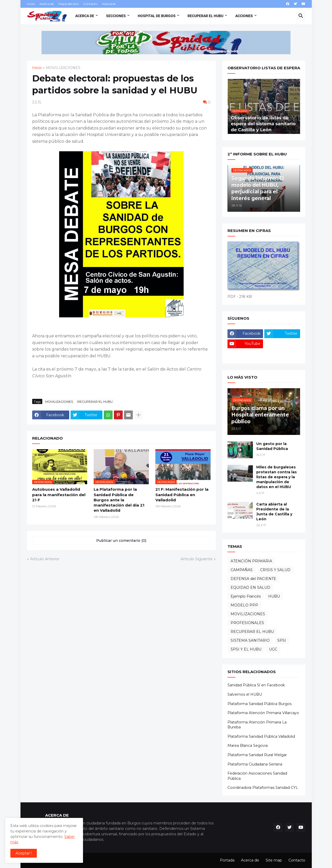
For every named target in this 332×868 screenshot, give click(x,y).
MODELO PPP (244, 605)
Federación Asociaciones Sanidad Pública (257, 776)
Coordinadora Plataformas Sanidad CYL (263, 788)
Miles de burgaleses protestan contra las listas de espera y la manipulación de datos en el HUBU (276, 477)
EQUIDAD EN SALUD (250, 587)
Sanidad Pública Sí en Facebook (256, 685)
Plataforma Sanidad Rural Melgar (257, 755)
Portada (227, 860)
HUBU (274, 596)
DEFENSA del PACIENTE (253, 579)
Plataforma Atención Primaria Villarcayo (263, 713)
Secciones (116, 16)
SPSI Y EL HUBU (246, 649)
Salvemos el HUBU (245, 694)
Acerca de (47, 4)
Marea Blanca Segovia (248, 746)
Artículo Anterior (45, 559)
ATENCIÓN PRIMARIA (251, 561)
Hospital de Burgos (157, 16)
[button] (301, 16)
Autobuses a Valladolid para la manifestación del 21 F (59, 495)
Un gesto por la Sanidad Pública (272, 446)
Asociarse (109, 4)
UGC (273, 649)
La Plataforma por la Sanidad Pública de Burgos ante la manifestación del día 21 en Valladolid (119, 500)
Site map (274, 860)
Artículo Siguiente (197, 559)
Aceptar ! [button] (24, 853)
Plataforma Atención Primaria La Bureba (257, 725)
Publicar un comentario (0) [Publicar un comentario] (121, 541)
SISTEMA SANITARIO (250, 640)
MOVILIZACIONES (63, 68)
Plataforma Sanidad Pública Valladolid (261, 736)
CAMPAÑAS (242, 570)
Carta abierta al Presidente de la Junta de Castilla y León (274, 512)
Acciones (244, 16)
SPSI (282, 640)
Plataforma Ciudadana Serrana (255, 764)
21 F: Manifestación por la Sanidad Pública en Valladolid (182, 495)
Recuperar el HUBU (205, 16)
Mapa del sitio (68, 4)
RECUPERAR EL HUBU (95, 402)
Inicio (31, 4)
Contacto (90, 4)
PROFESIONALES (247, 623)
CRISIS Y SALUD (275, 570)
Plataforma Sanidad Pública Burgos (260, 704)
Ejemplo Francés (246, 596)
